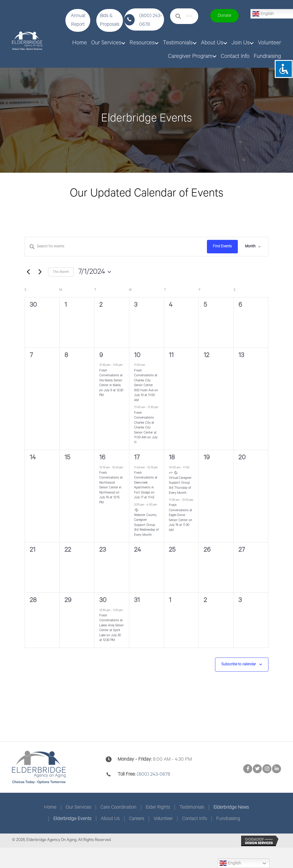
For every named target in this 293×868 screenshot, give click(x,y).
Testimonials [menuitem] (192, 807)
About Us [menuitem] (110, 819)
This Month (61, 272)
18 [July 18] (172, 458)
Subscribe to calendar (239, 664)
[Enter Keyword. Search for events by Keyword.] (116, 247)
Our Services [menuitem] (78, 807)
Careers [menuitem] (137, 819)
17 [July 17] (137, 458)
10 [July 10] (137, 355)
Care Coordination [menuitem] (118, 807)
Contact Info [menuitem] (194, 819)
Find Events (222, 246)
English (230, 863)
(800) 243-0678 (154, 774)
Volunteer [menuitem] (163, 819)
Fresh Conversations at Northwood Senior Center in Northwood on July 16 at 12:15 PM (111, 488)
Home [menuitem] (50, 807)
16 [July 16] (102, 458)
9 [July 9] (101, 355)
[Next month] (40, 272)
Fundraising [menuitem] (228, 819)
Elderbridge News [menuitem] (231, 807)
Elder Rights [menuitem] (158, 807)
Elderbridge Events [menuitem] (72, 819)
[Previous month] (28, 272)
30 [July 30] (103, 600)
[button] (78, 20)
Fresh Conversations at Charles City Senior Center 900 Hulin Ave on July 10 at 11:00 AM (146, 385)
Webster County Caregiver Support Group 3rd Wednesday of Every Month (146, 525)
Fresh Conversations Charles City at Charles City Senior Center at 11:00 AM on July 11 (146, 428)
